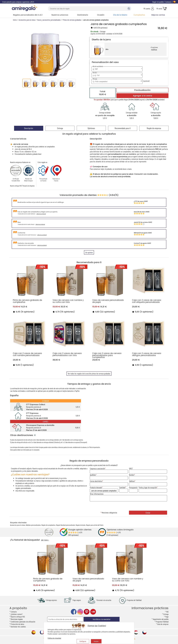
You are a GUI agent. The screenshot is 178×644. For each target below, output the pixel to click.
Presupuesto (133, 487)
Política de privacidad (54, 638)
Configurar (83, 641)
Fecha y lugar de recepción (148, 487)
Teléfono (132, 481)
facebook (74, 612)
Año (107, 49)
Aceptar (96, 641)
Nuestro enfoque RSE (16, 186)
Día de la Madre (120, 15)
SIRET (131, 468)
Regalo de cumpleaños (48, 525)
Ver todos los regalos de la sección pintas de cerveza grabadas (89, 374)
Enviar (148, 513)
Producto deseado (96, 487)
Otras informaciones (97, 494)
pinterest (87, 612)
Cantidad (122, 487)
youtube (93, 612)
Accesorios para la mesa (18, 525)
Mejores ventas (158, 15)
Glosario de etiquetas (29, 186)
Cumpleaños (139, 15)
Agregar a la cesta (142, 96)
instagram (80, 612)
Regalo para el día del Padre (95, 525)
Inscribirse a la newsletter (102, 619)
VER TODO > (45, 540)
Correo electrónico (96, 481)
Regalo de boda (80, 525)
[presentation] (128, 506)
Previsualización (142, 90)
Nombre (132, 475)
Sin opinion (89, 252)
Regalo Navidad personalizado (66, 525)
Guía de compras (163, 624)
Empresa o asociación (97, 468)
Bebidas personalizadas (33, 525)
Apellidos (93, 475)
